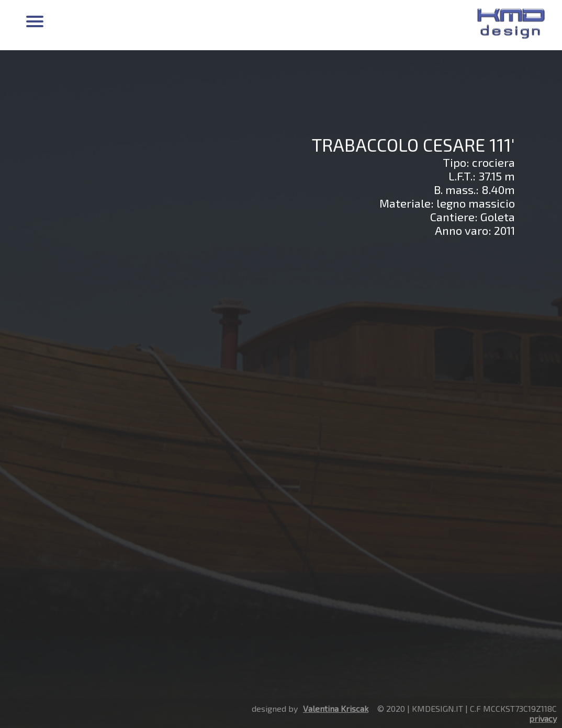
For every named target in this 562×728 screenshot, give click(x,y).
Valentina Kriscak (336, 708)
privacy (543, 718)
